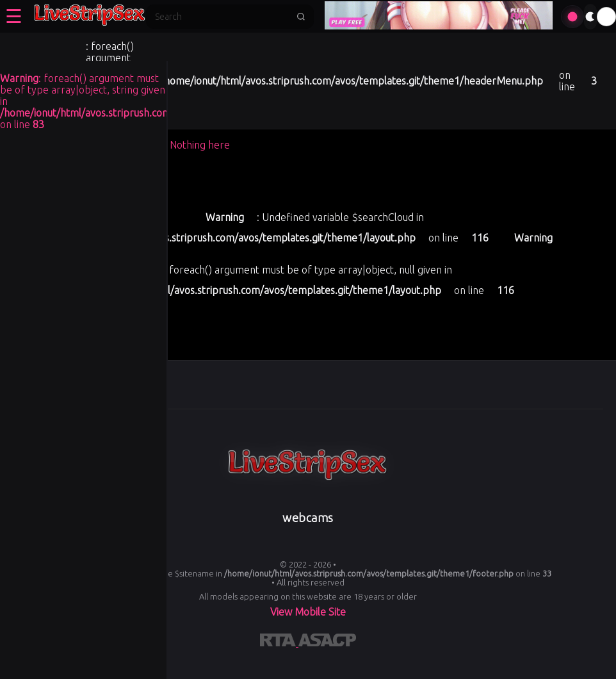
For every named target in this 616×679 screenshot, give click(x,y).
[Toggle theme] (590, 17)
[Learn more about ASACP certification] (327, 642)
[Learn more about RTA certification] (279, 642)
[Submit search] (301, 17)
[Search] (222, 17)
